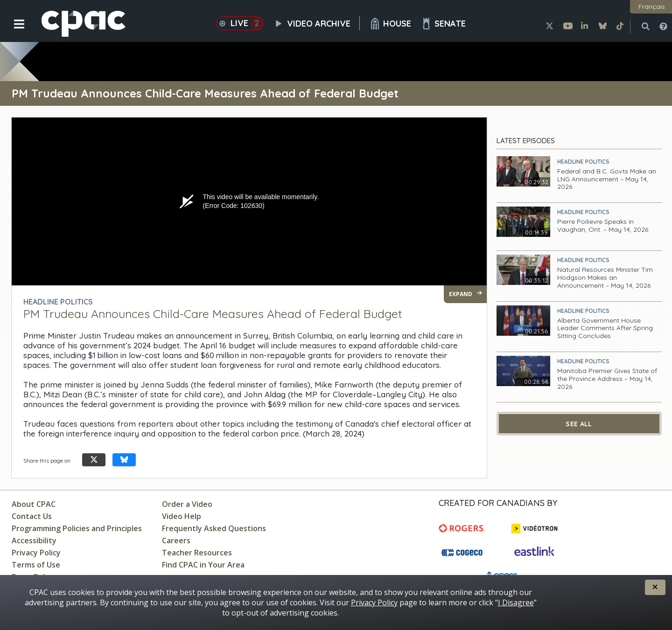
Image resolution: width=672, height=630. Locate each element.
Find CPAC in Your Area (203, 565)
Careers (176, 540)
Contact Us (32, 516)
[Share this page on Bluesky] (124, 460)
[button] (13, 31)
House (390, 24)
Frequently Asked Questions (214, 528)
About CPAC (34, 504)
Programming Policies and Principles (77, 528)
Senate (443, 24)
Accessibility (34, 540)
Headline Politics (583, 162)
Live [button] (240, 23)
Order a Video (187, 504)
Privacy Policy (36, 553)
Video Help (182, 516)
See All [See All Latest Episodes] (579, 424)
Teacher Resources (197, 553)
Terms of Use (36, 565)
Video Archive (316, 23)
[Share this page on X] (94, 460)
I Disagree (516, 602)
